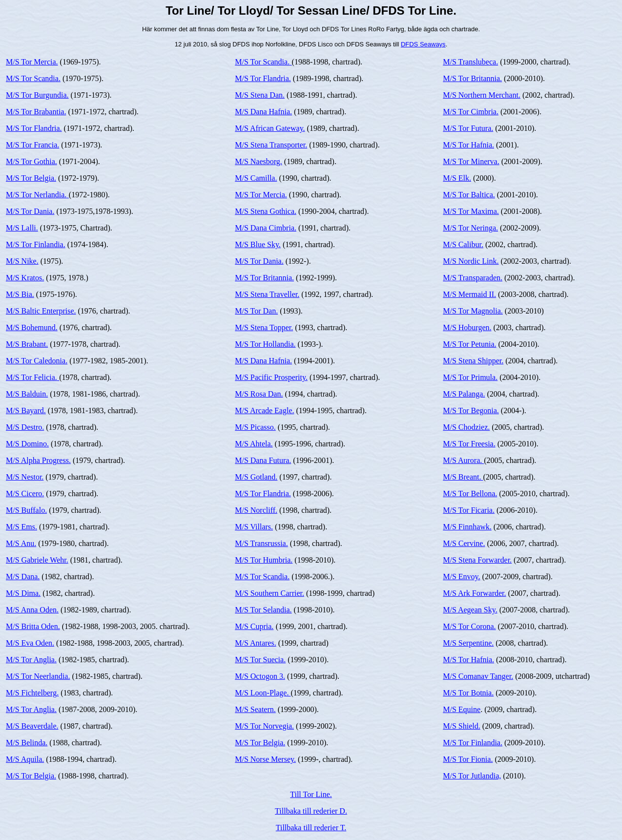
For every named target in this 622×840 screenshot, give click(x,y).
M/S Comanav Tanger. (478, 676)
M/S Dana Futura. (263, 460)
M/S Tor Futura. (468, 128)
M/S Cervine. (464, 543)
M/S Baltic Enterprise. (41, 311)
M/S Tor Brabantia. (36, 112)
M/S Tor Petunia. (469, 344)
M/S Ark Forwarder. (474, 593)
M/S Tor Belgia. (31, 178)
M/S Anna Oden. (32, 610)
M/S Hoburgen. (467, 327)
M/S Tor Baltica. (469, 195)
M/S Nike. (22, 261)
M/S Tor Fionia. (468, 759)
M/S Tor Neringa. (470, 228)
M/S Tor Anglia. (31, 660)
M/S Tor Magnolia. (473, 311)
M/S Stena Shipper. (473, 361)
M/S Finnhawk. (467, 527)
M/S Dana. (23, 577)
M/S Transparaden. (473, 278)
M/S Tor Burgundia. (37, 95)
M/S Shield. (461, 726)
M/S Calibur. (463, 244)
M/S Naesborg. (259, 161)
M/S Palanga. (464, 394)
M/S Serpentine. (468, 643)
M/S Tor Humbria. (264, 560)
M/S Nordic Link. (471, 261)
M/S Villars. (254, 527)
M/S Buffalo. (26, 510)
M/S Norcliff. (256, 510)
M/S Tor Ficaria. (469, 510)
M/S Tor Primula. (470, 377)
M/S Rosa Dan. (259, 394)
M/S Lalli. (22, 228)
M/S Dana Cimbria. (266, 228)
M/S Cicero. (25, 493)
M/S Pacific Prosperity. (271, 377)
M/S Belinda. (27, 743)
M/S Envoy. (461, 577)
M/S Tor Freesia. (469, 444)
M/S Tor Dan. (256, 311)
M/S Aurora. (463, 460)
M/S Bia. (20, 294)
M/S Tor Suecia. (260, 660)
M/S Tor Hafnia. (468, 145)
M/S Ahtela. (254, 444)
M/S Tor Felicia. (32, 377)
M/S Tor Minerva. (471, 161)
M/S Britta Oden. (33, 626)
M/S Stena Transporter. (271, 145)
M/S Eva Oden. (30, 643)
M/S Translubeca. (470, 62)
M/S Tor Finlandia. (36, 244)
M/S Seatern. (255, 709)
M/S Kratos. (25, 278)
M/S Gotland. (256, 477)
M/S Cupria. (254, 626)
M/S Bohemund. (32, 327)
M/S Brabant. (27, 344)
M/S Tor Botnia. (468, 693)
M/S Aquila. (25, 759)
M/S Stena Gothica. (266, 211)
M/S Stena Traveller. (267, 294)
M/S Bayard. (26, 410)
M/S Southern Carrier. (270, 593)
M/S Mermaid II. (469, 294)
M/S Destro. (25, 427)
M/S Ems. (21, 527)
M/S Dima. (23, 593)
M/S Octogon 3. (260, 676)
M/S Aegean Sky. (470, 610)
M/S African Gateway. (270, 128)
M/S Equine (462, 709)
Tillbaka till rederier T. (311, 828)
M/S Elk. (457, 178)
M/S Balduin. (27, 394)
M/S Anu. (21, 543)
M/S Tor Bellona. (470, 493)
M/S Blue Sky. (258, 244)
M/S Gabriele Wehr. (37, 560)
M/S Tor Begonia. (471, 410)
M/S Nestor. (25, 477)
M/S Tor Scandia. (33, 78)
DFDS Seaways (423, 44)
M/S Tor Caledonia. (37, 361)
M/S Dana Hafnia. (263, 112)
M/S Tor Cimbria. (471, 112)
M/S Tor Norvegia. (264, 726)
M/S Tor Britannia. (264, 278)
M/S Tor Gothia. (31, 161)
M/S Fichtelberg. (32, 693)
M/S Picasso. (255, 427)
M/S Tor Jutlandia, (472, 776)
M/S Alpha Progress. (38, 460)
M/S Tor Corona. (469, 626)
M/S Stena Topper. (264, 327)
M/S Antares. (255, 643)
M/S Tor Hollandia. (265, 344)
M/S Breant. (463, 477)
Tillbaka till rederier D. (311, 811)
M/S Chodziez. (466, 427)
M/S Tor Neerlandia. (38, 676)
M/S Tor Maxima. (471, 211)
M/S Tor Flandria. (34, 128)
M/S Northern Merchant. (482, 95)
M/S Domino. (27, 444)
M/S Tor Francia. (32, 145)
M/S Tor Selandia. (263, 610)
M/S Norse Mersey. (265, 759)
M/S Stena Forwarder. (477, 560)
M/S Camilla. (256, 178)
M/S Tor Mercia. (32, 62)
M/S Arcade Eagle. (264, 410)
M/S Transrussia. (261, 543)
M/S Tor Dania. (30, 211)
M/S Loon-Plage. (263, 693)
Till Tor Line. (311, 794)
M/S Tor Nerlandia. (37, 195)
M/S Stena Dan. (260, 95)
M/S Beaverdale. (32, 726)
